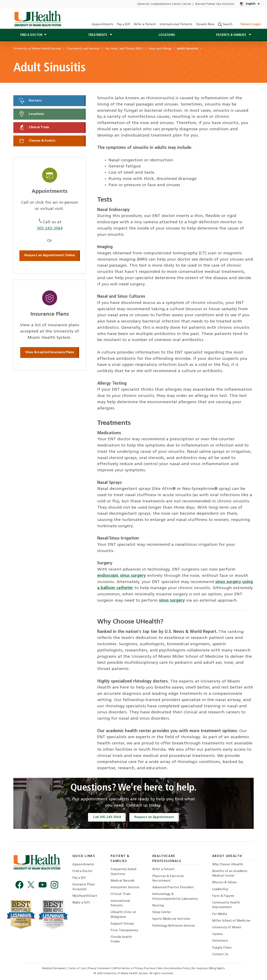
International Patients (176, 24)
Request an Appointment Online (50, 255)
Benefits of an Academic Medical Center (230, 874)
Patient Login (248, 24)
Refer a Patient (145, 24)
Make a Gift (81, 903)
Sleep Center (162, 912)
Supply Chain (222, 948)
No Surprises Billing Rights (208, 968)
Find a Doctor (82, 871)
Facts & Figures (223, 896)
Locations (167, 35)
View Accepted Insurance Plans (50, 352)
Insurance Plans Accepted (84, 887)
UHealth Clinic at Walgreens (123, 915)
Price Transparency (124, 930)
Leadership (220, 889)
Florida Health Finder (121, 939)
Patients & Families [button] (232, 35)
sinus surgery (172, 601)
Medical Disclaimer (54, 968)
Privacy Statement (100, 968)
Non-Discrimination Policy (174, 968)
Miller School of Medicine (231, 921)
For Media (220, 914)
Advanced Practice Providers (173, 888)
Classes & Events (37, 141)
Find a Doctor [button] (31, 35)
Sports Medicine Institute (171, 919)
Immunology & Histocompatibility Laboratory (175, 897)
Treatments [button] (98, 35)
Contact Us (220, 954)
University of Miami (227, 928)
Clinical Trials (34, 127)
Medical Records (122, 881)
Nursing (158, 906)
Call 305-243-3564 (107, 817)
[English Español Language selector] (250, 4)
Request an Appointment (154, 817)
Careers (217, 934)
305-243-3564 (50, 228)
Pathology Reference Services (174, 926)
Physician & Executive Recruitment (168, 879)
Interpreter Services (125, 888)
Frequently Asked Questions (123, 872)
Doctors (30, 101)
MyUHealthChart (85, 896)
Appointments (102, 24)
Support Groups (122, 924)
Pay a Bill (123, 24)
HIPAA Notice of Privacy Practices (134, 968)
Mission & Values (224, 883)
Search (225, 24)
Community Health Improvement (226, 905)
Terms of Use (77, 968)
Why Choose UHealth (228, 865)
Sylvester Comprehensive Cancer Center (164, 4)
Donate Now (205, 24)
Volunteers (220, 941)
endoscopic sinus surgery (122, 576)
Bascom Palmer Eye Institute (215, 4)
